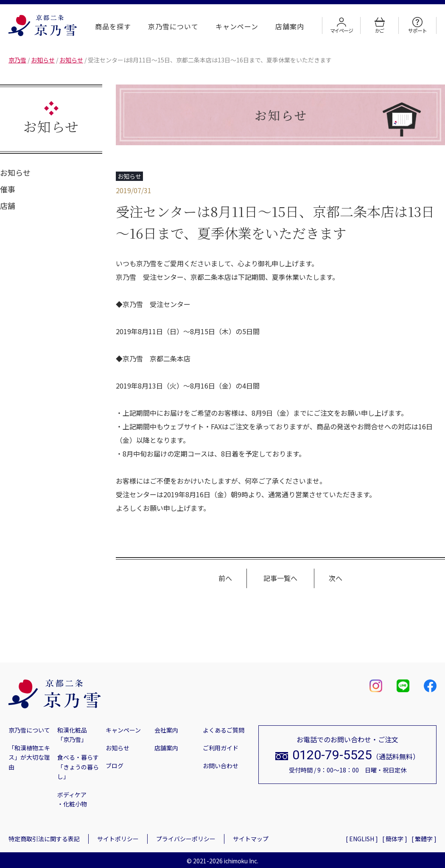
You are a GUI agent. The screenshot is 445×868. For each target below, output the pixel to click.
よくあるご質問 (224, 730)
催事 (8, 189)
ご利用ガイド (221, 748)
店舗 (8, 206)
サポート (417, 25)
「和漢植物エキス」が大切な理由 (29, 757)
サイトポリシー (118, 839)
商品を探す (113, 26)
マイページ (341, 25)
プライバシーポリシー (186, 839)
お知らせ (15, 172)
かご (380, 25)
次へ (336, 578)
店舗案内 (290, 26)
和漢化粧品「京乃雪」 (72, 735)
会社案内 (166, 730)
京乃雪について (173, 26)
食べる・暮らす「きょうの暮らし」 (78, 767)
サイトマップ (251, 839)
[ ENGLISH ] (362, 839)
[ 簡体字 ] (395, 839)
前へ (225, 578)
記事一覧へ (280, 578)
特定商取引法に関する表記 (44, 839)
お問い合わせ (221, 766)
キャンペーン (237, 26)
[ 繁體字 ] (424, 839)
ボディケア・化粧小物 (72, 799)
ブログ (115, 766)
